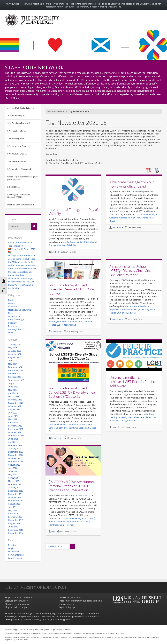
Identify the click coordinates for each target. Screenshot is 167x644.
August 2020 (14, 465)
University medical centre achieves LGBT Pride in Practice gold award (133, 382)
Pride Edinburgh (16, 320)
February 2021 (15, 445)
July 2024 (13, 361)
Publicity (12, 323)
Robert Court (117, 228)
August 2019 (14, 504)
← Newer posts (55, 546)
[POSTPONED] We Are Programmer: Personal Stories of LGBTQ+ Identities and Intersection (72, 486)
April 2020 (13, 478)
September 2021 (16, 435)
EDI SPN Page (14, 187)
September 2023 (16, 380)
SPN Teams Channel (17, 161)
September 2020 (16, 462)
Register (12, 545)
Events (11, 303)
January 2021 (15, 448)
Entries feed (14, 552)
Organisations (15, 316)
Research (13, 326)
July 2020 (13, 468)
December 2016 (16, 530)
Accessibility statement (70, 597)
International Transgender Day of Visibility (73, 211)
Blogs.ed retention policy (17, 604)
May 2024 (13, 364)
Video (11, 333)
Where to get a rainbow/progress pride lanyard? (23, 178)
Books (11, 300)
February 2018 (15, 517)
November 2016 (16, 533)
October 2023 (15, 377)
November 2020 (16, 455)
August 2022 (14, 409)
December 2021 (16, 429)
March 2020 (14, 481)
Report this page (67, 607)
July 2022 (13, 413)
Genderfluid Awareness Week (22, 269)
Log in (11, 548)
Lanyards (13, 307)
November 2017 (16, 520)
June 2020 (13, 471)
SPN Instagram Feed (17, 146)
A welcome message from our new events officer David (132, 184)
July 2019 (13, 507)
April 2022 (13, 422)
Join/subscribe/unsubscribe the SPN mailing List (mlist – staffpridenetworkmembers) (22, 262)
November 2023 (16, 374)
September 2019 (16, 501)
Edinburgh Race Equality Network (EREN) (19, 196)
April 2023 (13, 393)
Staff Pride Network (34, 68)
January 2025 (15, 351)
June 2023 (13, 387)
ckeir (114, 427)
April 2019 (13, 514)
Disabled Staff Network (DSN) (21, 205)
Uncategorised (15, 329)
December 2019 (16, 491)
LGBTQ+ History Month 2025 (22, 256)
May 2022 (13, 419)
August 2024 (14, 357)
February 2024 (15, 367)
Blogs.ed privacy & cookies (18, 601)
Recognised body (14, 619)
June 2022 (13, 416)
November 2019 (16, 494)
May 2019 (13, 510)
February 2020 (15, 484)
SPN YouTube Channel (17, 154)
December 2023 (16, 370)
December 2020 (16, 452)
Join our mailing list (16, 116)
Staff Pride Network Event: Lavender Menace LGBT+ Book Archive (72, 289)
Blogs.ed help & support (17, 607)
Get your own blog (63, 630)
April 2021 (13, 442)
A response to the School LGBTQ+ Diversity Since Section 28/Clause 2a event (133, 271)
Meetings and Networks (19, 310)
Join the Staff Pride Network (20, 108)
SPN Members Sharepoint (19, 169)
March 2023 (14, 396)
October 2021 (15, 432)
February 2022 (15, 426)
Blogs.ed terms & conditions (19, 597)
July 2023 (13, 383)
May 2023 (13, 390)
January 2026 (15, 344)
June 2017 (13, 527)
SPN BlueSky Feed (16, 138)
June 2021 (13, 439)
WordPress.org (15, 558)
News (11, 313)
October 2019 (15, 497)
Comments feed (16, 555)
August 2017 (14, 523)
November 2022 (16, 403)
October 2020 (15, 458)
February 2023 (15, 400)
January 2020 (15, 488)
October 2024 (15, 354)
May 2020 (13, 475)
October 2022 (15, 406)
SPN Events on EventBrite (19, 123)
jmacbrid (55, 252)
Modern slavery (66, 604)
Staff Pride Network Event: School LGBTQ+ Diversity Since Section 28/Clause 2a (72, 392)
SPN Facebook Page (17, 131)
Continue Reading (133, 218)
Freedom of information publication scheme (80, 601)
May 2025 (13, 348)
